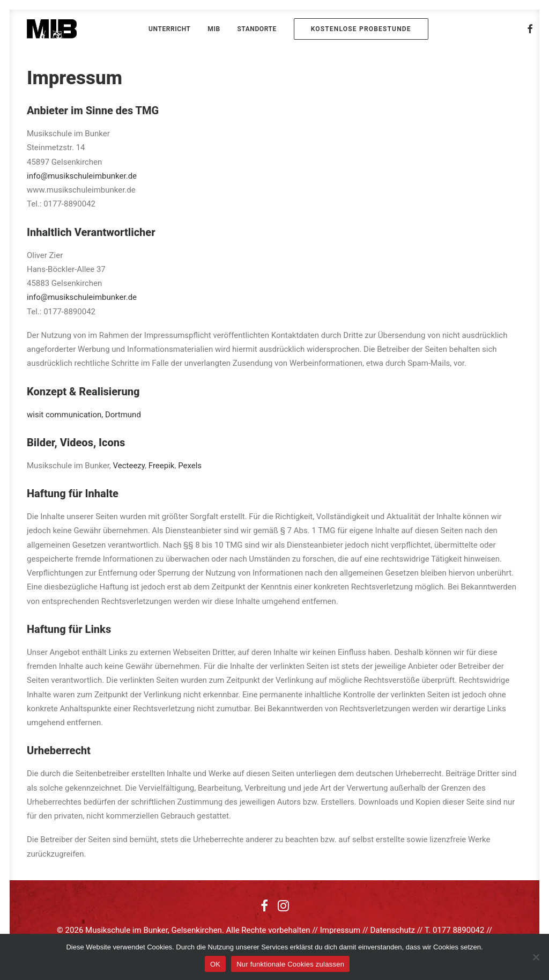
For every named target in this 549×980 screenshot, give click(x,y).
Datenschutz (392, 930)
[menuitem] (170, 29)
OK (215, 964)
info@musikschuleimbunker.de (82, 176)
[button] (530, 29)
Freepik (162, 466)
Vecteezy (129, 466)
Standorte (257, 29)
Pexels (190, 466)
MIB (214, 29)
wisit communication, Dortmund (84, 415)
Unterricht (170, 29)
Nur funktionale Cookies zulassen (290, 964)
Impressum (340, 930)
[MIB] (52, 29)
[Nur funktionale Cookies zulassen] (536, 957)
